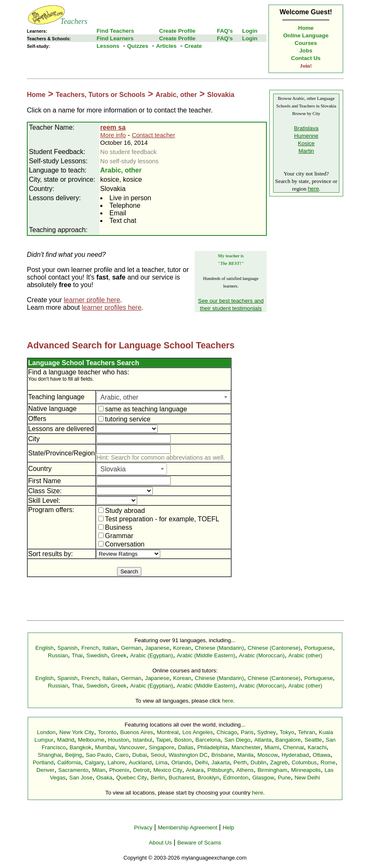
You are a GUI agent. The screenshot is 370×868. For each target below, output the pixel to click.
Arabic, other (176, 95)
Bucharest (181, 778)
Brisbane (223, 755)
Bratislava (306, 128)
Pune (284, 778)
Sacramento (73, 770)
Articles (166, 46)
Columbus (304, 762)
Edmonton (236, 778)
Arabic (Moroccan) (262, 655)
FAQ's (225, 31)
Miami (272, 747)
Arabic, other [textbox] (119, 397)
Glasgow (263, 778)
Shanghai (50, 755)
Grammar (116, 536)
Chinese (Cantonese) (274, 648)
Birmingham (272, 770)
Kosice (306, 143)
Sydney (266, 732)
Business (115, 527)
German (131, 648)
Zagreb (279, 762)
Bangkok (81, 747)
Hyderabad (295, 755)
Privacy (143, 827)
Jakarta (221, 762)
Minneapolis (306, 770)
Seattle (313, 740)
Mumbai (105, 747)
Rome (328, 762)
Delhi (201, 762)
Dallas (186, 747)
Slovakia (221, 95)
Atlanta (263, 740)
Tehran (306, 732)
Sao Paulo (99, 755)
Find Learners (115, 38)
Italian (110, 648)
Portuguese (318, 648)
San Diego (237, 740)
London (46, 732)
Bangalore (288, 740)
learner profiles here (112, 307)
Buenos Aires (137, 732)
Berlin (158, 778)
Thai (77, 655)
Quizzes (138, 46)
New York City (77, 732)
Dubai (139, 755)
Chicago (227, 732)
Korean (182, 648)
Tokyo (287, 732)
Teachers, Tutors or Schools (101, 95)
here (314, 189)
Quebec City (132, 778)
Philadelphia (212, 747)
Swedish (97, 655)
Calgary (94, 762)
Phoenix (119, 770)
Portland (43, 762)
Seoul (158, 755)
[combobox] (163, 397)
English (44, 648)
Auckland (140, 762)
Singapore (162, 747)
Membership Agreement (188, 827)
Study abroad (121, 511)
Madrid (66, 740)
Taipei (163, 740)
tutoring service (124, 419)
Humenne (306, 136)
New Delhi (307, 778)
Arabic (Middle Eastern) (206, 655)
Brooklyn (208, 778)
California (69, 762)
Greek (119, 655)
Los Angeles (198, 732)
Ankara (195, 770)
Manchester (246, 747)
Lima (162, 762)
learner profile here (92, 300)
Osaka (104, 778)
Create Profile (177, 31)
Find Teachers (115, 31)
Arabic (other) (305, 655)
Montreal (168, 732)
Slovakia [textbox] (113, 469)
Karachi (317, 747)
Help (228, 827)
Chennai (294, 747)
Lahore (116, 762)
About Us (160, 843)
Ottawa (321, 755)
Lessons (108, 46)
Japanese (157, 648)
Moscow (267, 755)
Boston (183, 740)
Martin (306, 151)
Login (250, 31)
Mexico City (168, 770)
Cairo (122, 755)
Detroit (141, 770)
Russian (58, 655)
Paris (247, 732)
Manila (245, 755)
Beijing (73, 755)
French (90, 648)
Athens (245, 770)
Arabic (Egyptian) (151, 655)
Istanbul (142, 740)
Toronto (107, 732)
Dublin (258, 762)
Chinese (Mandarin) (219, 648)
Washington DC (188, 755)
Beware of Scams (199, 843)
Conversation (121, 544)
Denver (46, 770)
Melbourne (91, 740)
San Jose (81, 778)
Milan (99, 770)
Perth (240, 762)
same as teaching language (143, 409)
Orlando (181, 762)
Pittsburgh (220, 770)
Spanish (68, 648)
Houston (119, 740)
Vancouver (132, 747)
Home (306, 28)
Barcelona (208, 740)
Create (193, 46)
